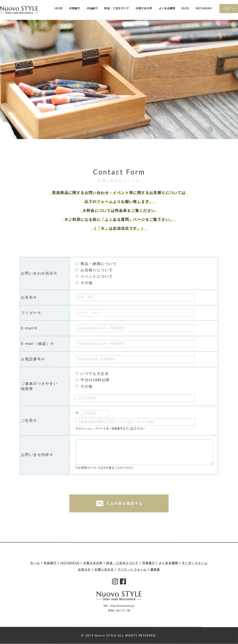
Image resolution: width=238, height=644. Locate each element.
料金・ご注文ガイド (117, 8)
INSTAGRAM (204, 8)
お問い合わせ (104, 569)
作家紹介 (75, 8)
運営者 (155, 569)
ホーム (35, 563)
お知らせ (84, 569)
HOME (59, 8)
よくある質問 (167, 8)
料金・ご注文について (123, 563)
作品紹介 (92, 8)
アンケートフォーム (132, 569)
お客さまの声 (144, 8)
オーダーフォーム (195, 563)
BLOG (185, 8)
